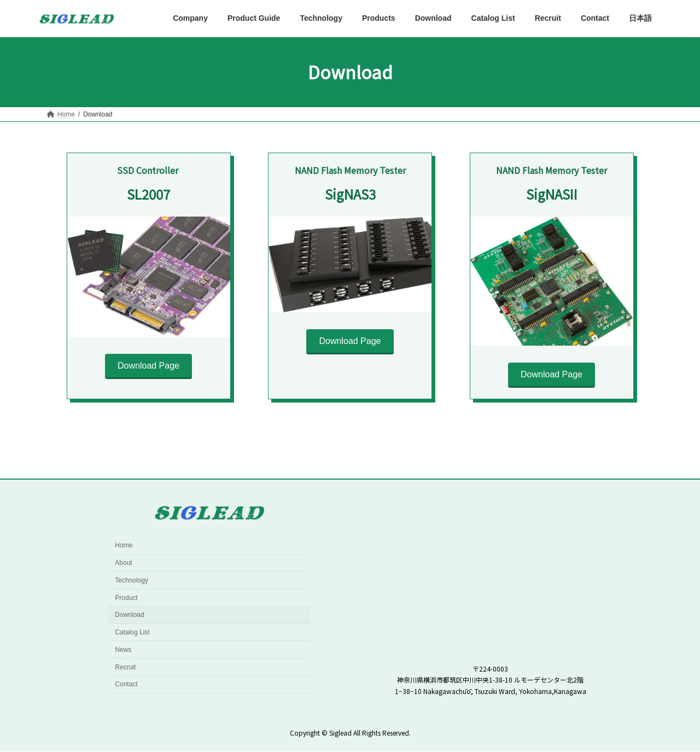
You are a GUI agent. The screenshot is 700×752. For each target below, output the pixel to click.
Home (124, 545)
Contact (126, 685)
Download (129, 615)
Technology (132, 580)
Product (126, 598)
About (123, 563)
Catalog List (132, 632)
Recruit (125, 667)
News (123, 650)
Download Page (148, 366)
